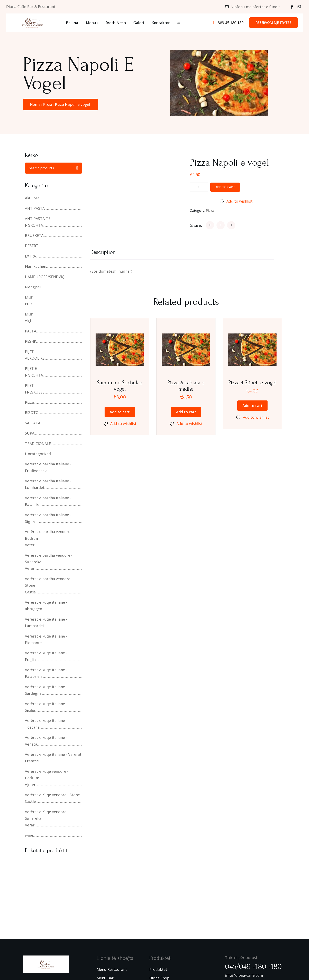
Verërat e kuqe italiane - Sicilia (46, 707)
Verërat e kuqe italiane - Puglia (46, 656)
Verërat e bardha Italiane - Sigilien (48, 518)
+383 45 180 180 (230, 23)
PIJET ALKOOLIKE (35, 355)
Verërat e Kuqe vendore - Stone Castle (52, 798)
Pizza (48, 104)
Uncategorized (38, 454)
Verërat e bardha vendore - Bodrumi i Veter (49, 538)
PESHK (31, 341)
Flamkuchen (36, 266)
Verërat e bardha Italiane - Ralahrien (48, 501)
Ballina (72, 23)
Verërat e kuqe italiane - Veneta (46, 741)
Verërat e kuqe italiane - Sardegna (46, 690)
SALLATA (33, 423)
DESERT (32, 246)
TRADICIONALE (38, 444)
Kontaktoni (162, 23)
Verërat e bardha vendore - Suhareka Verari (49, 562)
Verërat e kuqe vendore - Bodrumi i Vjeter (47, 778)
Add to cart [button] (120, 412)
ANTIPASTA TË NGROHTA (38, 222)
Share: (196, 225)
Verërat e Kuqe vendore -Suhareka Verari (47, 818)
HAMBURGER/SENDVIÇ (45, 277)
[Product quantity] (199, 187)
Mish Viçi (29, 317)
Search (77, 168)
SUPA (30, 433)
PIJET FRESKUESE (35, 389)
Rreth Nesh (116, 23)
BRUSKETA (34, 235)
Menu (91, 23)
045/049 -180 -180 (253, 967)
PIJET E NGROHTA (34, 372)
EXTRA (30, 256)
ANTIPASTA (35, 208)
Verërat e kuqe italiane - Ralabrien (46, 673)
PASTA (31, 331)
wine (29, 835)
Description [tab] (103, 252)
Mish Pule (29, 300)
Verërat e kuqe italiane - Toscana (46, 724)
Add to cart (225, 187)
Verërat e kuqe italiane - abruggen (46, 605)
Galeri (139, 23)
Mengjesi (33, 287)
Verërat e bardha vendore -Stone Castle (49, 585)
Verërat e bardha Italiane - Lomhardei (48, 484)
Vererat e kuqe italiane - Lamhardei (46, 622)
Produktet (158, 969)
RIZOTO (32, 413)
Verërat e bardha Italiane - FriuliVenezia (48, 467)
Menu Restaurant (112, 969)
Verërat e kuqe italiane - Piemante (46, 639)
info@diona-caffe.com (244, 975)
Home (35, 104)
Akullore (32, 198)
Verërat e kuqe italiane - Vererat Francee (53, 758)
